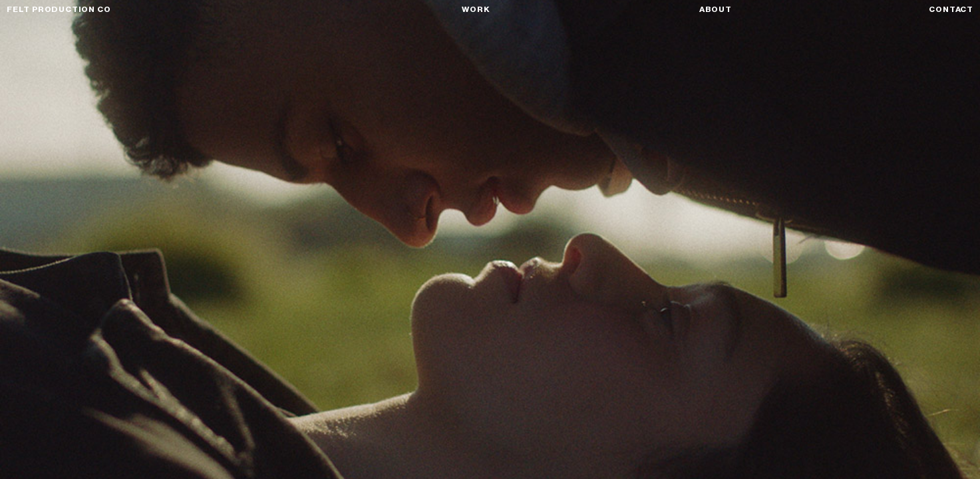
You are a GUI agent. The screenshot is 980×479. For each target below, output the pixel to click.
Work (476, 9)
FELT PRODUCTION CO (59, 9)
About (716, 9)
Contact (951, 9)
